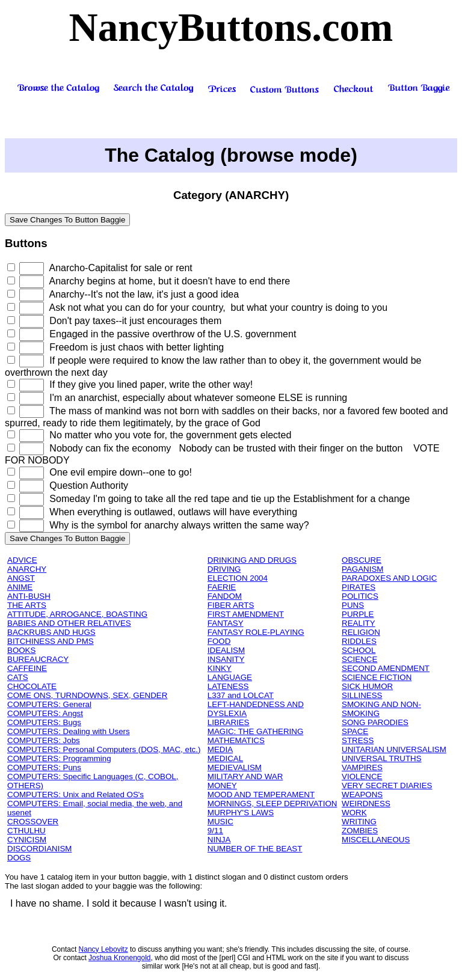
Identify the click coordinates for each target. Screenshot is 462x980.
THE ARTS (27, 605)
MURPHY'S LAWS (241, 813)
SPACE (355, 731)
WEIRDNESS (366, 804)
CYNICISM (27, 840)
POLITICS (360, 596)
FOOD (219, 641)
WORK (354, 813)
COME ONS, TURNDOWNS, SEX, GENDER (87, 695)
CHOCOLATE (32, 686)
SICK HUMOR (367, 686)
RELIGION (361, 632)
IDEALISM (226, 650)
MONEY (222, 786)
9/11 (215, 831)
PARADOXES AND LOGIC (389, 578)
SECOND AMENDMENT (386, 668)
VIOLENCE (362, 776)
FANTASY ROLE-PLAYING (256, 632)
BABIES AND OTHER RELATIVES (69, 623)
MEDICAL (225, 758)
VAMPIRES (362, 767)
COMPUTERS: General (49, 704)
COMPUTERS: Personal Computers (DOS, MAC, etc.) (104, 749)
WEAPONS (362, 795)
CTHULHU (26, 831)
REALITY (359, 623)
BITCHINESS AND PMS (51, 641)
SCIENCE (359, 659)
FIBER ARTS (231, 605)
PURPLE (358, 614)
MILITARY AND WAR (245, 776)
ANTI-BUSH (29, 596)
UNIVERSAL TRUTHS (382, 758)
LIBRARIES (229, 722)
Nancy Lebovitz (103, 949)
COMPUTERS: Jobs (44, 740)
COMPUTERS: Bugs (44, 722)
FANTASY (226, 623)
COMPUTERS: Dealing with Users (69, 731)
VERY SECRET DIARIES (387, 786)
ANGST (21, 578)
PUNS (353, 605)
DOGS (19, 858)
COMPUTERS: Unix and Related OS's (75, 795)
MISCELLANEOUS (376, 840)
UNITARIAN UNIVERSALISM (394, 749)
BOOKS (21, 650)
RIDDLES (359, 641)
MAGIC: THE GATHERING (255, 731)
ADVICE (22, 560)
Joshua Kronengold (119, 958)
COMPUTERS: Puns (44, 767)
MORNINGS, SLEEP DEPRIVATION (273, 804)
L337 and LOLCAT (241, 695)
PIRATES (359, 587)
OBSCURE (362, 560)
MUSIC (220, 822)
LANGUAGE (230, 677)
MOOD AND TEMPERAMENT (261, 795)
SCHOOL (359, 650)
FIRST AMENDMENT (246, 614)
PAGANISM (362, 569)
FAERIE (222, 587)
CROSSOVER (33, 822)
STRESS (358, 740)
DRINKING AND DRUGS (252, 560)
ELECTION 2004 (238, 578)
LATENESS (228, 686)
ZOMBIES (360, 831)
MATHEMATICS (236, 740)
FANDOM (225, 596)
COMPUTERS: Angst (45, 713)
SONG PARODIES (375, 722)
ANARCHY (27, 569)
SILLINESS (362, 695)
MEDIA (220, 749)
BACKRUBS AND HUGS (51, 632)
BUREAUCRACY (38, 659)
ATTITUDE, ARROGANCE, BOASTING (77, 614)
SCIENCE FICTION (377, 677)
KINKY (220, 668)
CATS (18, 677)
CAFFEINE (27, 668)
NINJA (219, 840)
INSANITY (226, 659)
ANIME (20, 587)
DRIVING (224, 569)
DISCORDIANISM (39, 849)
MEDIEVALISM (235, 767)
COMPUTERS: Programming (59, 758)
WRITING (359, 822)
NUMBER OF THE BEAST (255, 849)
